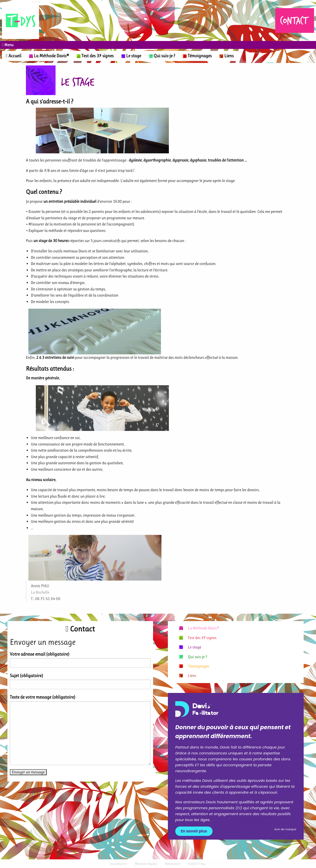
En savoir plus (194, 831)
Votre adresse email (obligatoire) (40, 654)
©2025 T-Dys (197, 864)
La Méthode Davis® (49, 56)
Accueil (14, 56)
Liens (227, 56)
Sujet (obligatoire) (26, 676)
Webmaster (172, 864)
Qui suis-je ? (162, 56)
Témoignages (197, 56)
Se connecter (119, 864)
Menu (9, 45)
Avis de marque (285, 829)
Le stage (131, 56)
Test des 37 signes (95, 56)
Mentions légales (146, 864)
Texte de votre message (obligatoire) (43, 697)
